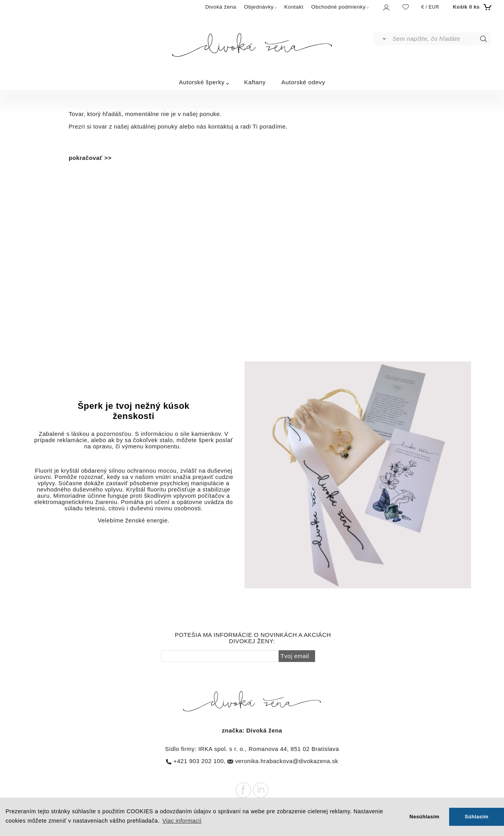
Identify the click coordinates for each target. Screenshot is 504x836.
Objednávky (259, 7)
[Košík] (471, 7)
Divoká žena (221, 7)
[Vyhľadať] (383, 39)
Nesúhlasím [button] (424, 817)
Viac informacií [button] (182, 821)
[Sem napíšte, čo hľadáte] (441, 39)
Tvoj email (295, 656)
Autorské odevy (303, 82)
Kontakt (294, 7)
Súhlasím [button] (477, 817)
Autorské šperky (201, 82)
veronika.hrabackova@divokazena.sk (287, 761)
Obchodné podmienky (338, 7)
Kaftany (255, 82)
